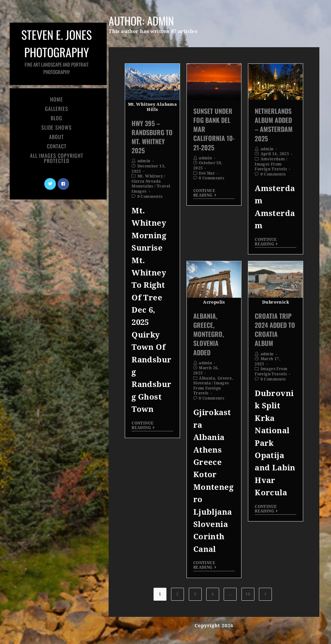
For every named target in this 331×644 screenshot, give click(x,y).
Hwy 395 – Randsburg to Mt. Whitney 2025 (152, 137)
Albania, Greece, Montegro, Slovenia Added (209, 334)
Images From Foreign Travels (271, 167)
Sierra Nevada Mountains (146, 184)
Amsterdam (273, 159)
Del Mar (207, 173)
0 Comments (150, 197)
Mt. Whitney (150, 176)
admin (144, 161)
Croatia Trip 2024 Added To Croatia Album (275, 330)
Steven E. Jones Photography (57, 51)
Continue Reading (143, 425)
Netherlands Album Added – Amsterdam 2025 (274, 125)
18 (248, 594)
